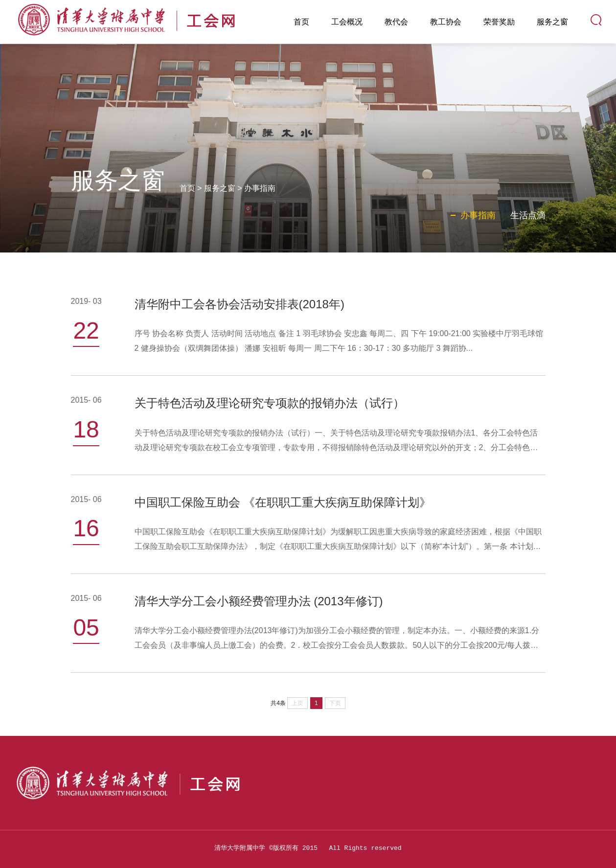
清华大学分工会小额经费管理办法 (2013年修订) (259, 601)
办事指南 (260, 188)
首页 (301, 22)
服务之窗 (552, 22)
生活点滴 (528, 215)
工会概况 (347, 22)
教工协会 (446, 22)
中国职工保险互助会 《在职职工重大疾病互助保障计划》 (283, 502)
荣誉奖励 (499, 22)
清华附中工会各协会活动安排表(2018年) (240, 304)
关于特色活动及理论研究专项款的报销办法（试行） (270, 403)
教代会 (396, 22)
